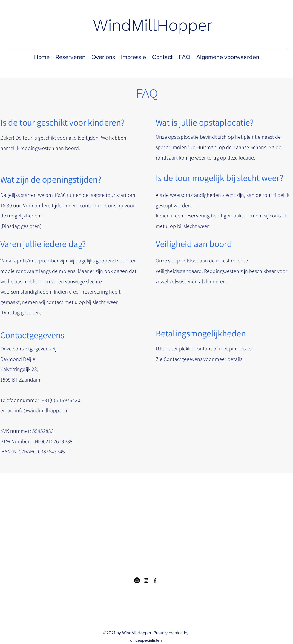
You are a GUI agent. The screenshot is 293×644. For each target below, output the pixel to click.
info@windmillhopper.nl (42, 410)
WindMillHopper (153, 25)
